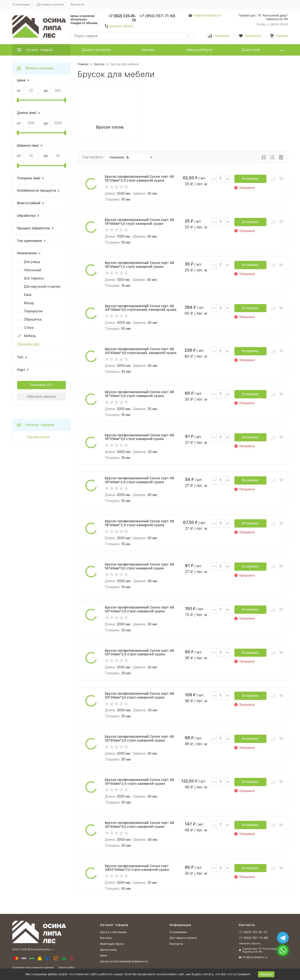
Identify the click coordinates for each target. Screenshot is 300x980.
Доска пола (251, 50)
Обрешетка (33, 319)
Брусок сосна (38, 437)
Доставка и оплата (50, 4)
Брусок (99, 64)
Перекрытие (33, 311)
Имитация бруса (199, 50)
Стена (29, 328)
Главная (83, 64)
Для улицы (32, 262)
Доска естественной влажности (124, 961)
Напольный (32, 270)
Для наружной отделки (42, 287)
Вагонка (148, 50)
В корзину (250, 179)
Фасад (29, 303)
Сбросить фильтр (41, 396)
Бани (104, 955)
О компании (21, 4)
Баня (28, 295)
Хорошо (266, 974)
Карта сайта (67, 968)
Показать (38, 385)
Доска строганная (96, 50)
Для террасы (34, 278)
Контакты (78, 4)
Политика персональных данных (33, 968)
